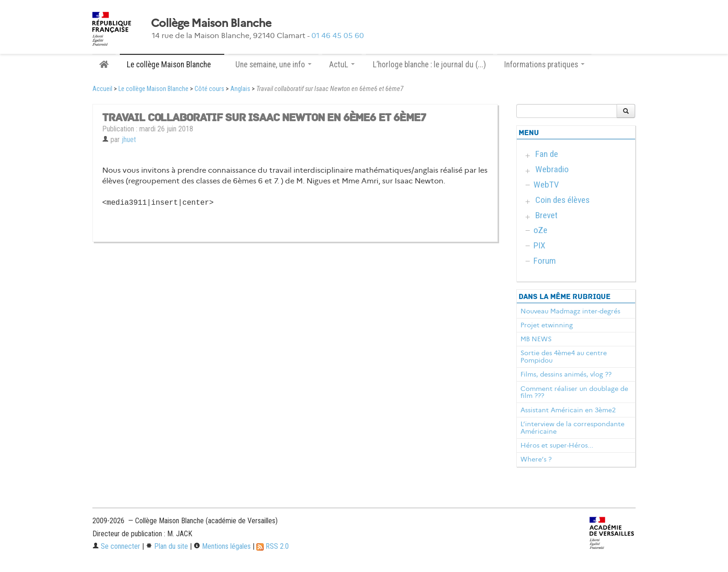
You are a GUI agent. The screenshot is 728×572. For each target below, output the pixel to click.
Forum (545, 261)
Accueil (102, 89)
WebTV (546, 185)
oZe (540, 230)
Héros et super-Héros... (557, 445)
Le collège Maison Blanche (153, 89)
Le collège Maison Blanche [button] (172, 65)
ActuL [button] (342, 65)
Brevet (546, 215)
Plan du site (167, 546)
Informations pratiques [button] (544, 65)
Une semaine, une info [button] (273, 65)
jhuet (129, 140)
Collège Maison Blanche (211, 23)
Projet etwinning (547, 325)
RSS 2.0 (273, 546)
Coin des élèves (562, 200)
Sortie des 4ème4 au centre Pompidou (564, 357)
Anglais (240, 89)
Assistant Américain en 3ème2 (568, 410)
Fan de (547, 154)
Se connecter (116, 546)
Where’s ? (536, 459)
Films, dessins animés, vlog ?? (566, 374)
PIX (539, 245)
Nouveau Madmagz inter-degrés (570, 311)
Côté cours (209, 89)
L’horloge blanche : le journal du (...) (429, 65)
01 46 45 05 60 (338, 36)
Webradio (552, 169)
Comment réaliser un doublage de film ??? (574, 392)
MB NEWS (536, 339)
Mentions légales (222, 546)
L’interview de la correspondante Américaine (572, 428)
